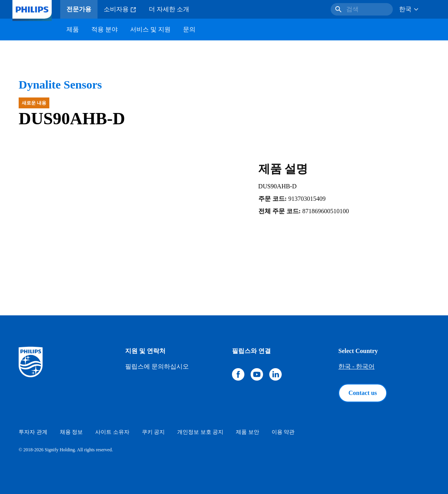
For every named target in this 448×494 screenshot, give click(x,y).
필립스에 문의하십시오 (157, 366)
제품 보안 (248, 432)
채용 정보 (71, 432)
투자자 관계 (33, 432)
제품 (73, 29)
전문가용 (79, 9)
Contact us (363, 393)
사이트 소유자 (112, 432)
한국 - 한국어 (356, 366)
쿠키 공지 (153, 432)
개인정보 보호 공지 (200, 432)
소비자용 (120, 9)
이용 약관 (283, 432)
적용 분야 (105, 29)
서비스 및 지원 (150, 29)
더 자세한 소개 (169, 9)
